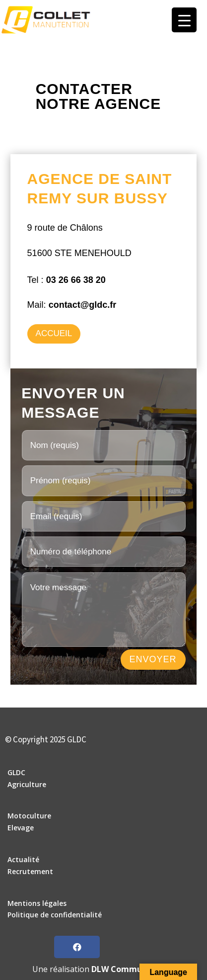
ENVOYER (153, 659)
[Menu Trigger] (184, 20)
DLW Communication (133, 969)
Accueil (54, 333)
